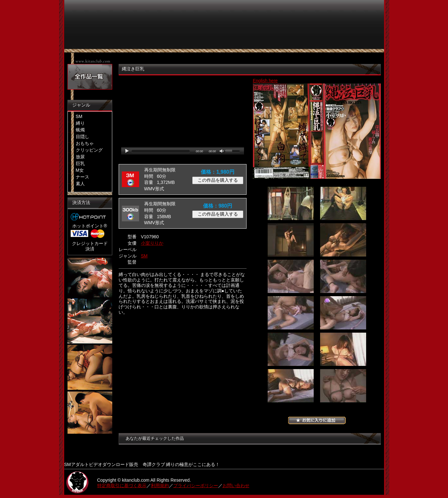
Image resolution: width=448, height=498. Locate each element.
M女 (80, 170)
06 (343, 276)
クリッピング (89, 150)
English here (265, 81)
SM (79, 116)
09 (291, 349)
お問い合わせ (236, 486)
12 (343, 386)
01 (291, 203)
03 (291, 240)
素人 (80, 184)
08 (343, 313)
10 (343, 349)
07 (291, 313)
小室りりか (152, 243)
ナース (83, 177)
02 (343, 203)
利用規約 (160, 486)
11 (291, 386)
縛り (80, 123)
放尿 (80, 157)
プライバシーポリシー (196, 486)
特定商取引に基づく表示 (122, 486)
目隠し (83, 137)
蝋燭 (80, 130)
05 (291, 276)
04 (343, 240)
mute (222, 151)
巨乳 (80, 163)
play (127, 151)
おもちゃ (85, 143)
